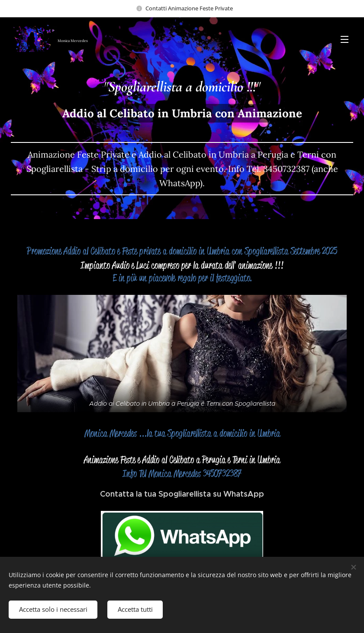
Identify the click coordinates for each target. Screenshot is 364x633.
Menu (345, 39)
